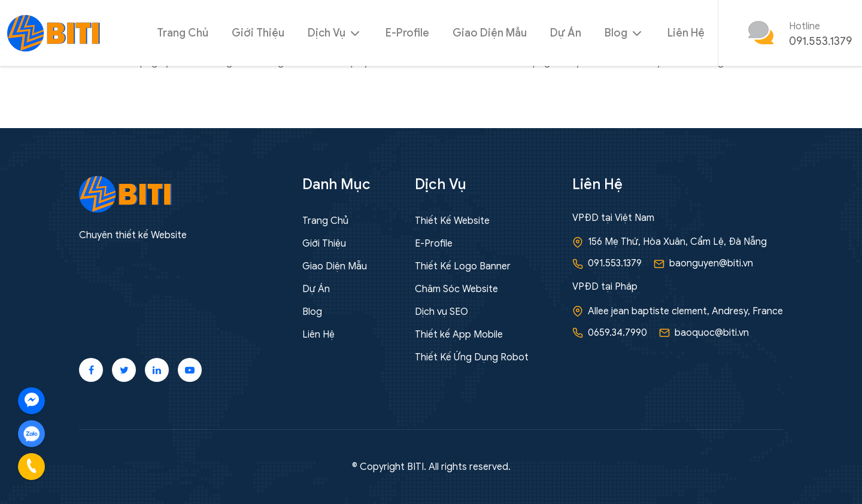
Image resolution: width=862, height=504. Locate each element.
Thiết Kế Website (452, 221)
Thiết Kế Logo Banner (463, 266)
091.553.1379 (820, 41)
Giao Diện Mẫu (490, 33)
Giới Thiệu (258, 33)
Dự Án (566, 33)
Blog (624, 33)
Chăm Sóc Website (456, 289)
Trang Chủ (183, 33)
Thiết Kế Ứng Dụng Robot (472, 357)
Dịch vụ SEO (441, 312)
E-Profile (407, 33)
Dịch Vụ (335, 33)
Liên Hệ (686, 33)
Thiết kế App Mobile (459, 335)
